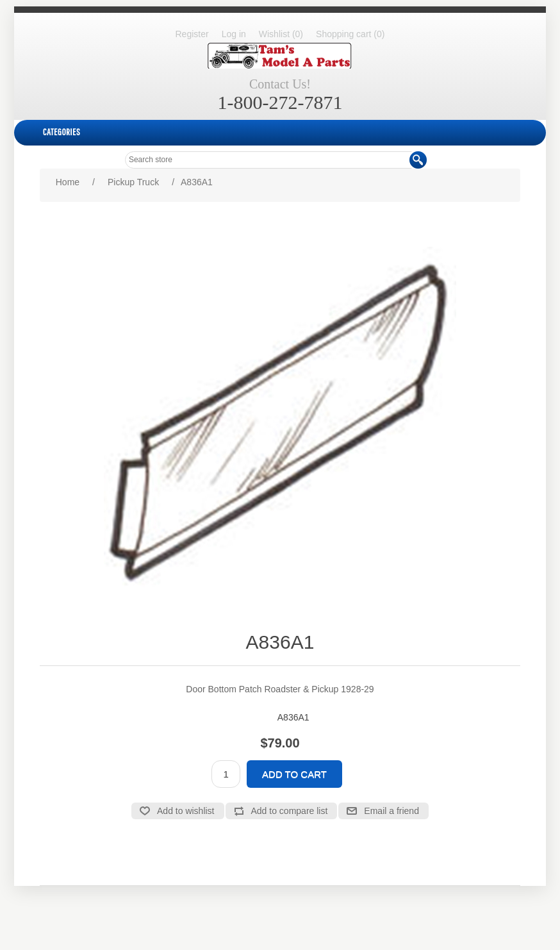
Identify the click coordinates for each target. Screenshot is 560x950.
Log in (234, 34)
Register (192, 34)
